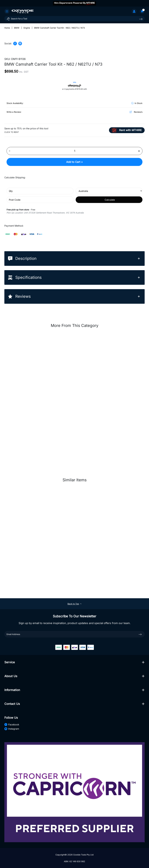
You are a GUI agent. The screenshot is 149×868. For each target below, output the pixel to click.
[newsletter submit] (140, 634)
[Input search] (74, 19)
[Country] (109, 191)
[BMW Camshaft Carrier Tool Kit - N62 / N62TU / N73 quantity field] (74, 151)
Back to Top (74, 604)
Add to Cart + (74, 162)
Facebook (12, 725)
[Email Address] (74, 634)
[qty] (40, 191)
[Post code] (40, 200)
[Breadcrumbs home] (7, 28)
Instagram (12, 729)
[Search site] (141, 19)
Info (75, 82)
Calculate (110, 200)
